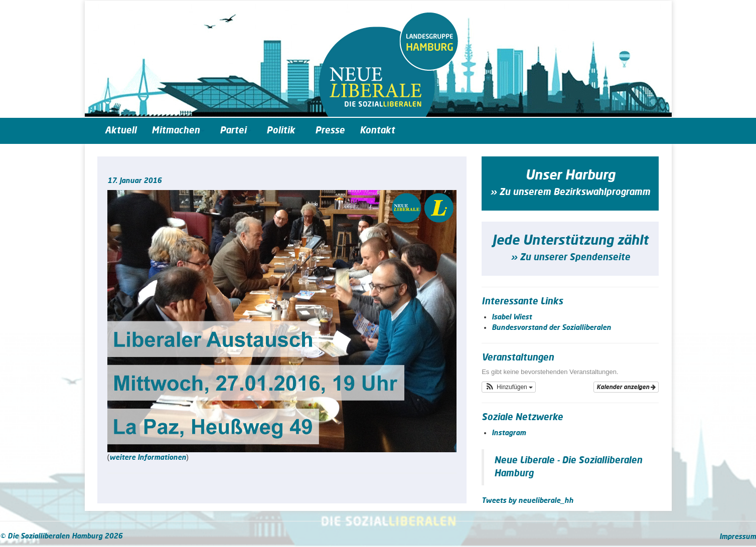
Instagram (509, 433)
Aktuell (121, 131)
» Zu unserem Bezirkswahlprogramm (570, 193)
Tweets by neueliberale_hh (527, 501)
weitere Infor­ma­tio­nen (148, 458)
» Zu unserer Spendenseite (570, 258)
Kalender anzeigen (626, 387)
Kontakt (377, 131)
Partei (236, 131)
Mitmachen (178, 131)
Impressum (738, 537)
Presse (330, 131)
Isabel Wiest (512, 317)
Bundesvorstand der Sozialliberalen (551, 328)
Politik (283, 131)
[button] (509, 387)
